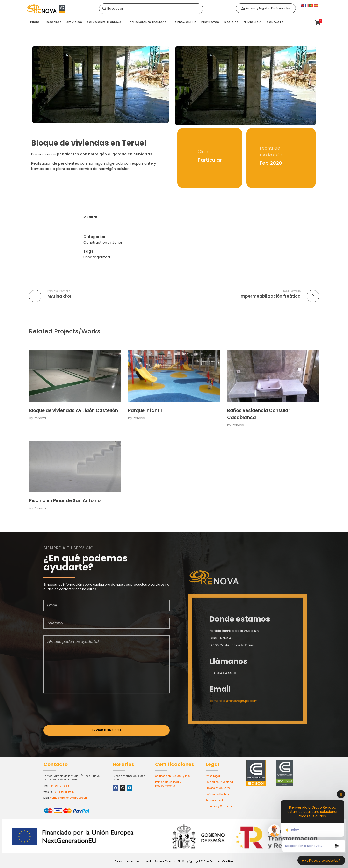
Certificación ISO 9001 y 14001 (173, 776)
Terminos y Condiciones (221, 806)
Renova (40, 418)
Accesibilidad (214, 800)
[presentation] (80, 715)
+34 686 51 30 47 (64, 792)
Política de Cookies (217, 794)
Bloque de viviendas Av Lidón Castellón (73, 410)
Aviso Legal (213, 776)
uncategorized (97, 257)
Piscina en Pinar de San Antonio (65, 501)
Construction (95, 242)
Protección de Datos (218, 788)
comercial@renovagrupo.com (69, 798)
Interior (116, 242)
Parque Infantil (145, 410)
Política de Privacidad (219, 782)
